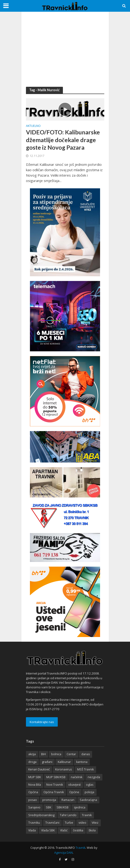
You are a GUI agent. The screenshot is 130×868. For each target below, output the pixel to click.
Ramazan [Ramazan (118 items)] (68, 800)
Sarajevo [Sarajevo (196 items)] (34, 807)
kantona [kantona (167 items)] (82, 762)
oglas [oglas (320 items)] (90, 785)
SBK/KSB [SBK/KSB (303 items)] (63, 807)
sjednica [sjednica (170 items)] (80, 807)
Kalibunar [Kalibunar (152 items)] (64, 762)
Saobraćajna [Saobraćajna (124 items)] (88, 800)
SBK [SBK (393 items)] (49, 807)
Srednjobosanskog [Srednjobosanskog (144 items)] (41, 815)
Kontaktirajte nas (42, 722)
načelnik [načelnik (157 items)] (77, 777)
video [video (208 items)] (82, 823)
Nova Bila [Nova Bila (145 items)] (35, 785)
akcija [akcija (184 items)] (32, 754)
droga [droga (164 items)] (32, 762)
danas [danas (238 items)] (86, 754)
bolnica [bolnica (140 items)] (56, 754)
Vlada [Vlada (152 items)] (32, 830)
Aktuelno (33, 126)
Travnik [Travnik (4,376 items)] (87, 815)
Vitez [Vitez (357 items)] (95, 823)
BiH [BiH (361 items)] (43, 754)
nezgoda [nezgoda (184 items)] (94, 777)
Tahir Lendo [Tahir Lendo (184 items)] (68, 815)
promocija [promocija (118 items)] (49, 800)
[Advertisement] (65, 49)
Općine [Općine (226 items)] (74, 792)
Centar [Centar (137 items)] (71, 754)
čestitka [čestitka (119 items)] (78, 830)
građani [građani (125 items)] (47, 762)
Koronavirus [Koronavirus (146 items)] (63, 769)
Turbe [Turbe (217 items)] (69, 823)
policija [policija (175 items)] (89, 792)
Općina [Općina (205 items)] (33, 792)
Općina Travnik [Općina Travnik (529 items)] (54, 792)
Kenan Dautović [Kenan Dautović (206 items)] (39, 769)
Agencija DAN (63, 853)
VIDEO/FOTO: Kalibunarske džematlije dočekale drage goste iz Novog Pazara (63, 140)
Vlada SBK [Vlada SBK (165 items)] (48, 830)
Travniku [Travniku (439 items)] (34, 823)
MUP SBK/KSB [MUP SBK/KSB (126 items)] (56, 777)
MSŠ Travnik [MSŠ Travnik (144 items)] (85, 769)
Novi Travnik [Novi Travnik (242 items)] (55, 785)
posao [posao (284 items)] (33, 800)
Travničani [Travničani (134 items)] (52, 823)
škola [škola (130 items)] (92, 830)
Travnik (80, 848)
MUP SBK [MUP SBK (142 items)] (35, 777)
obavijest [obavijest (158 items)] (74, 785)
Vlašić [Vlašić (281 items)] (64, 830)
